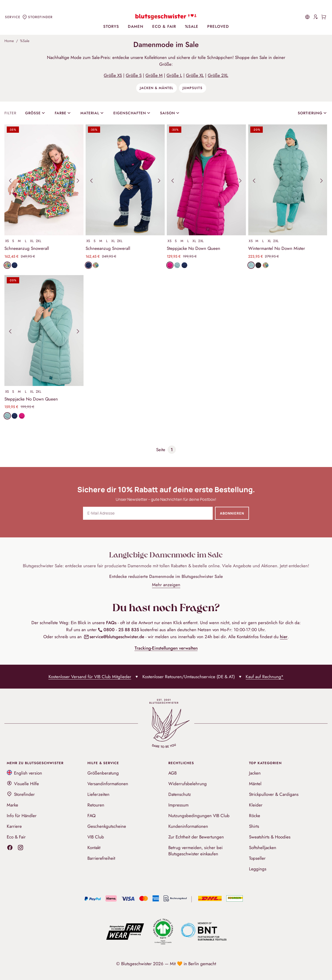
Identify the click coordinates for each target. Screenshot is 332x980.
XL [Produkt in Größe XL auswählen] (32, 241)
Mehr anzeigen (166, 585)
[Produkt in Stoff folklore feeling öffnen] (7, 265)
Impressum (178, 805)
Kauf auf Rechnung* (265, 677)
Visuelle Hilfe (23, 784)
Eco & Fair (16, 837)
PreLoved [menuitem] (218, 26)
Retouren (96, 805)
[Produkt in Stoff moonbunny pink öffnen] (170, 265)
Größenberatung (103, 773)
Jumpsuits (193, 88)
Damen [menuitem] (136, 26)
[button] (10, 181)
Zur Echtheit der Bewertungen (196, 837)
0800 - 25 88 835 (118, 630)
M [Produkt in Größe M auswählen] (19, 241)
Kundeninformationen (188, 826)
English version (25, 773)
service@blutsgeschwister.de (114, 637)
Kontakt (94, 848)
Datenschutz (180, 794)
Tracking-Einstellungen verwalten (166, 648)
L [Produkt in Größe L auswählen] (26, 241)
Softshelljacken (263, 848)
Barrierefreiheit (101, 858)
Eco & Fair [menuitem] (164, 26)
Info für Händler (22, 816)
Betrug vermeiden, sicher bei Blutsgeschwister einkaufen (195, 851)
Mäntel (255, 784)
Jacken (255, 773)
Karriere (14, 826)
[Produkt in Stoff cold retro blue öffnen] (177, 265)
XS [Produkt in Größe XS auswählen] (7, 241)
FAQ (91, 816)
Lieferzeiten (98, 794)
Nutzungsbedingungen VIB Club (199, 816)
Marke (12, 805)
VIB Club (96, 837)
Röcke (255, 816)
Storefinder (21, 794)
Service (13, 17)
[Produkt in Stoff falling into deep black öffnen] (258, 265)
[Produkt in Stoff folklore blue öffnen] (15, 265)
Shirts (254, 826)
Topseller (257, 858)
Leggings (258, 869)
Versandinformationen (108, 784)
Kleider (256, 805)
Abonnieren (232, 513)
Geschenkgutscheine (107, 826)
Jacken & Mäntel (157, 88)
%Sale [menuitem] (192, 26)
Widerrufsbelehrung (188, 784)
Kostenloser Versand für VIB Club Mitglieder (90, 677)
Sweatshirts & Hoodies (270, 837)
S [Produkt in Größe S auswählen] (13, 241)
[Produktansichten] (44, 180)
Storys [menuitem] (111, 26)
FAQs (111, 623)
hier (284, 637)
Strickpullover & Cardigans (274, 794)
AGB (172, 773)
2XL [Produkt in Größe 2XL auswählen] (39, 241)
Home (9, 41)
